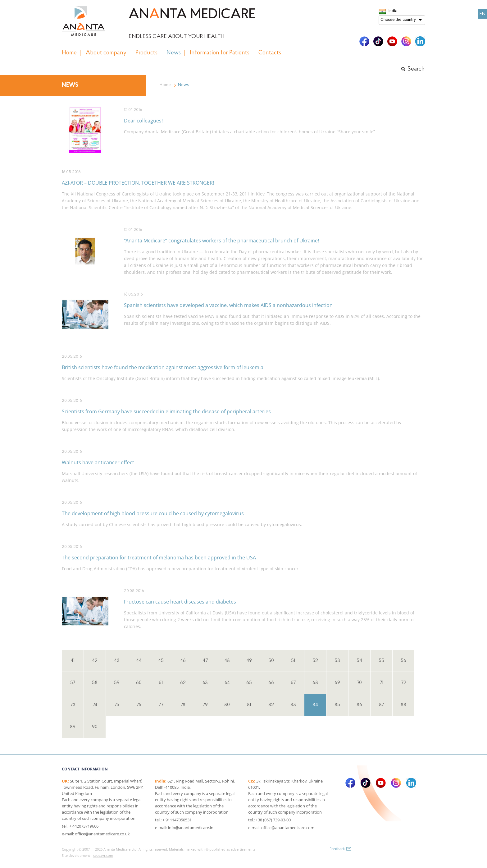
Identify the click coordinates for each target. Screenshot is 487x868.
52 (315, 661)
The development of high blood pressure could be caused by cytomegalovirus (153, 513)
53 (337, 661)
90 (95, 727)
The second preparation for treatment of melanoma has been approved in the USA (159, 558)
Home (165, 85)
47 (205, 661)
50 (271, 661)
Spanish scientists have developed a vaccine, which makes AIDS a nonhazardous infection (228, 305)
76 (139, 705)
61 (161, 683)
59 (117, 683)
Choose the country (398, 20)
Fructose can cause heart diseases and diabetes (180, 602)
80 (227, 705)
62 (183, 683)
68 (315, 683)
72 (404, 683)
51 (293, 661)
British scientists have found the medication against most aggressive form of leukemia (163, 367)
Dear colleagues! (143, 121)
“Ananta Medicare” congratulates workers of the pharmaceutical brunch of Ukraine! (221, 241)
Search (416, 69)
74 (95, 705)
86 (359, 705)
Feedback (337, 849)
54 (359, 661)
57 (73, 683)
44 (139, 661)
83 (293, 705)
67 (293, 683)
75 (117, 705)
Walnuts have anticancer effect (98, 462)
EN (482, 14)
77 (161, 705)
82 (271, 705)
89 (73, 727)
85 (337, 705)
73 (73, 705)
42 (95, 661)
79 (205, 705)
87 (381, 705)
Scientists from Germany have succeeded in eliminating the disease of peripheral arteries (166, 411)
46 (183, 661)
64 (227, 683)
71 (382, 683)
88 (403, 705)
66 (271, 683)
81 (249, 705)
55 (381, 661)
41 (73, 661)
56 (403, 661)
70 (359, 683)
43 (117, 661)
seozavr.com (103, 855)
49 (249, 661)
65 (249, 683)
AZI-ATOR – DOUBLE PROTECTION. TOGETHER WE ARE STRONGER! (138, 183)
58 (95, 683)
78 (183, 705)
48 (227, 661)
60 (139, 683)
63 (205, 683)
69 (337, 683)
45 (161, 661)
